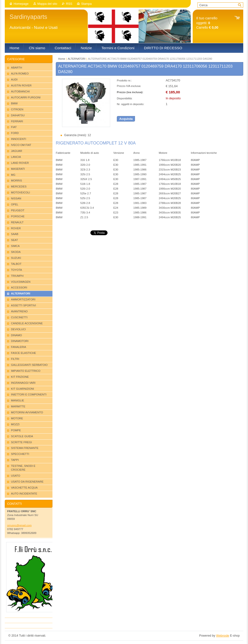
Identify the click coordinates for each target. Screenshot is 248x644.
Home (62, 59)
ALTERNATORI (77, 59)
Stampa (86, 4)
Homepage (21, 4)
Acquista (126, 119)
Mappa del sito (47, 4)
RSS (69, 4)
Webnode (223, 636)
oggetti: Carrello (207, 23)
